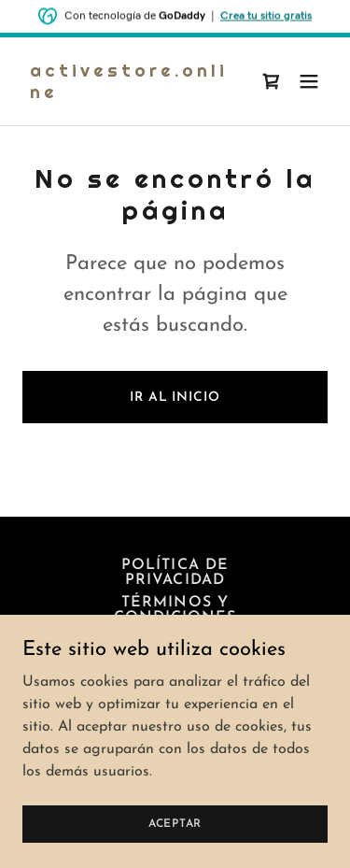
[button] (309, 81)
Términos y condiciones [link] (175, 610)
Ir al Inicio (175, 398)
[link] (129, 94)
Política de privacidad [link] (175, 573)
